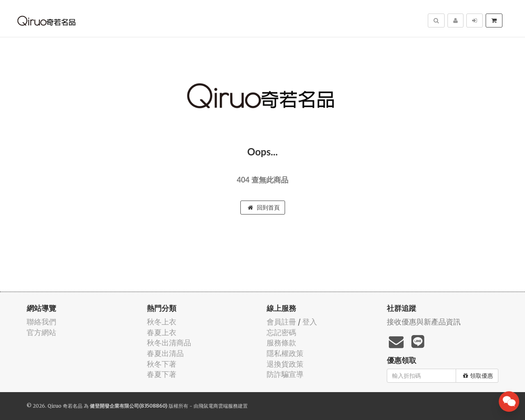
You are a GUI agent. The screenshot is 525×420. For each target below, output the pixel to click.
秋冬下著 (162, 364)
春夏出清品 (165, 353)
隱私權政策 (285, 353)
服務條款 (281, 343)
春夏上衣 (162, 332)
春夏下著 (162, 374)
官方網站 (41, 332)
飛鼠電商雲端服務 (218, 406)
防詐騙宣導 (285, 374)
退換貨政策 (285, 364)
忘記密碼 (281, 332)
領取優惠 (478, 376)
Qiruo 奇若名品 (65, 406)
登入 (310, 322)
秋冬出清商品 (169, 343)
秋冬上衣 (162, 322)
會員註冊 (281, 322)
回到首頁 (264, 208)
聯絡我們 (41, 322)
